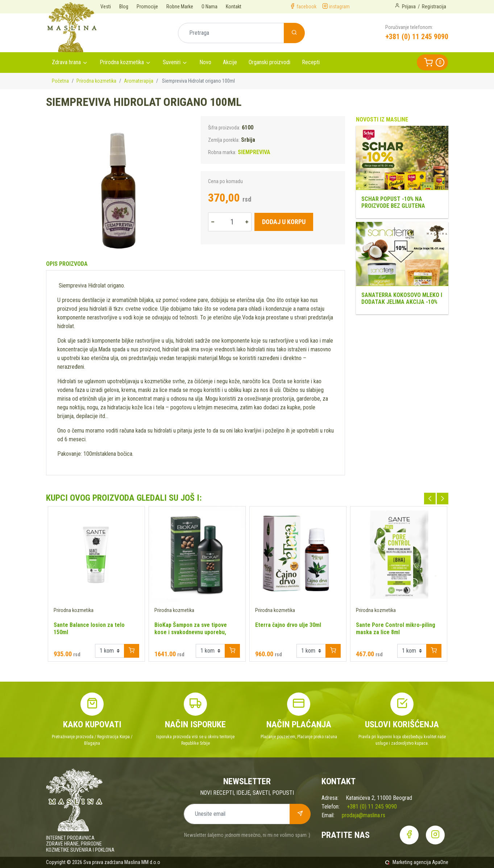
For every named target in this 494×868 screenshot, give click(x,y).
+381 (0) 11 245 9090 (417, 37)
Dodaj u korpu (284, 222)
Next (443, 499)
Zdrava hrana (66, 62)
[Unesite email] (237, 814)
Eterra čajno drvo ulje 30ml (288, 625)
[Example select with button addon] (110, 651)
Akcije (230, 62)
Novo (205, 62)
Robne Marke (180, 7)
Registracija (434, 7)
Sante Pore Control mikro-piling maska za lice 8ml (396, 629)
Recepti (311, 62)
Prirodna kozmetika (122, 62)
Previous (430, 499)
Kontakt (234, 7)
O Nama (209, 7)
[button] (432, 62)
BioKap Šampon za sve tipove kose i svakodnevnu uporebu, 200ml (191, 632)
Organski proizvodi (269, 62)
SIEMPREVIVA (254, 152)
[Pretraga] (231, 33)
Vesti (106, 7)
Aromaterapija (139, 81)
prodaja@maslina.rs (364, 815)
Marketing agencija (412, 862)
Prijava (409, 7)
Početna (60, 81)
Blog (124, 7)
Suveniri (172, 62)
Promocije (147, 7)
